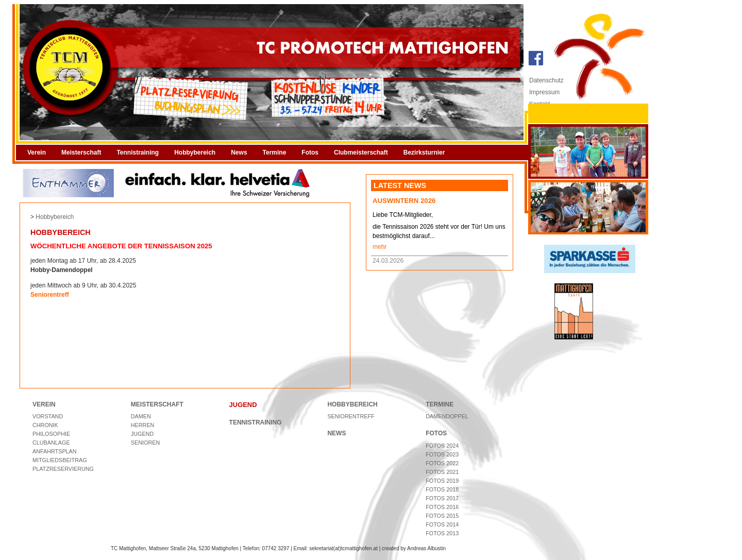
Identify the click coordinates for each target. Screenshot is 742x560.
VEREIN (44, 404)
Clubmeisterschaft (361, 152)
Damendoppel (447, 416)
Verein (37, 152)
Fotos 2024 (442, 446)
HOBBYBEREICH (352, 404)
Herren (143, 425)
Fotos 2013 (442, 533)
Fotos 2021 (442, 472)
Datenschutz (546, 80)
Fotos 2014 (442, 524)
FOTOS (436, 433)
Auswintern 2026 (404, 201)
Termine (275, 152)
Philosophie (51, 434)
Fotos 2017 (442, 498)
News (239, 152)
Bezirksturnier (424, 152)
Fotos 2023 (442, 454)
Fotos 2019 (442, 481)
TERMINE (440, 404)
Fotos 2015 (442, 516)
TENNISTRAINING (256, 422)
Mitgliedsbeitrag (60, 460)
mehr (380, 247)
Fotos (310, 152)
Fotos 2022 (442, 463)
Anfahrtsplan (55, 451)
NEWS (336, 433)
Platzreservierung (63, 469)
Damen (141, 416)
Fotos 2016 (442, 507)
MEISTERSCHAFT (157, 404)
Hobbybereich (195, 152)
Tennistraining (138, 152)
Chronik (45, 425)
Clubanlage (51, 443)
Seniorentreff (351, 416)
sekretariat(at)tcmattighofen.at (343, 548)
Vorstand (48, 416)
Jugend (142, 434)
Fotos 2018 (442, 489)
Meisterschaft (81, 152)
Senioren (145, 443)
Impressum (544, 92)
